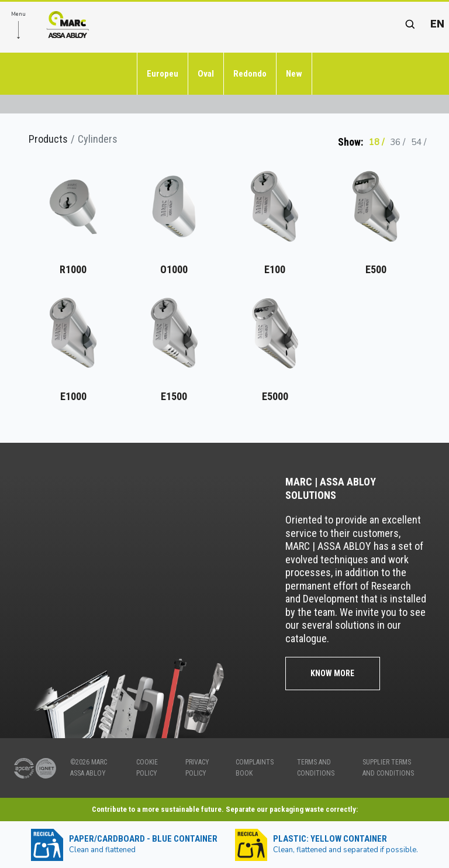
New (294, 74)
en (437, 24)
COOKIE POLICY (147, 768)
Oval (206, 74)
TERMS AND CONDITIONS (316, 768)
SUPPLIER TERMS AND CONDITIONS (388, 768)
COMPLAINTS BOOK (255, 768)
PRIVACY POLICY (197, 768)
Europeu (163, 74)
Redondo (250, 74)
